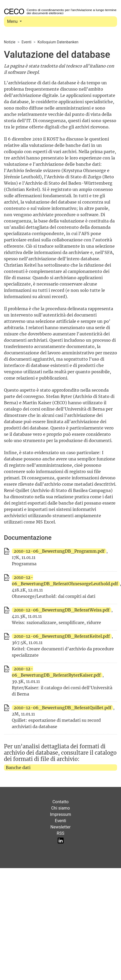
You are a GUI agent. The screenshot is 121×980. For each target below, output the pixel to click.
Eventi (27, 42)
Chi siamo (60, 808)
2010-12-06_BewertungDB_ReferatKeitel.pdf (62, 636)
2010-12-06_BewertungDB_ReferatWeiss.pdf (62, 610)
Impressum (60, 814)
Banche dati (18, 768)
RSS (60, 833)
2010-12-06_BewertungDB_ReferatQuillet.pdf (62, 708)
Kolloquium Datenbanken (58, 42)
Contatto (61, 802)
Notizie (10, 42)
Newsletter (60, 827)
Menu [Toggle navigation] (13, 21)
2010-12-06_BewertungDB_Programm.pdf (59, 551)
